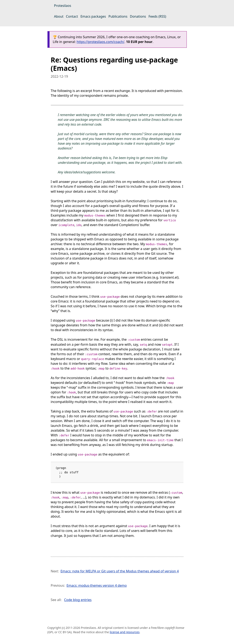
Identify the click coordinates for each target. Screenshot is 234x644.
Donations (138, 16)
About (59, 16)
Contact (72, 16)
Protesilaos (63, 6)
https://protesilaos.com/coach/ (101, 42)
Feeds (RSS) (157, 16)
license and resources (125, 632)
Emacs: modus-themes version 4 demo (97, 585)
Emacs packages (93, 16)
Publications (118, 16)
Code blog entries (78, 600)
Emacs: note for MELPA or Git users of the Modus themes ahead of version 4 (120, 571)
